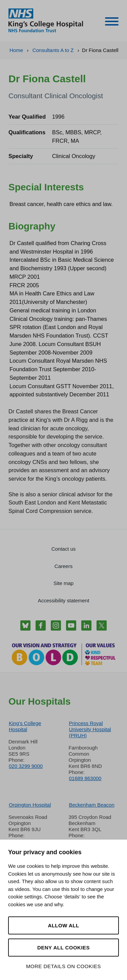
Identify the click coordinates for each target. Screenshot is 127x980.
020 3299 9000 (26, 766)
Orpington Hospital (30, 805)
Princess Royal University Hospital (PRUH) (90, 729)
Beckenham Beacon (92, 805)
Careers (63, 566)
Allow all (63, 925)
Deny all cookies (63, 948)
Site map (63, 583)
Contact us (64, 549)
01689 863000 (85, 778)
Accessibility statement (64, 600)
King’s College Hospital (25, 726)
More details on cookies (63, 966)
